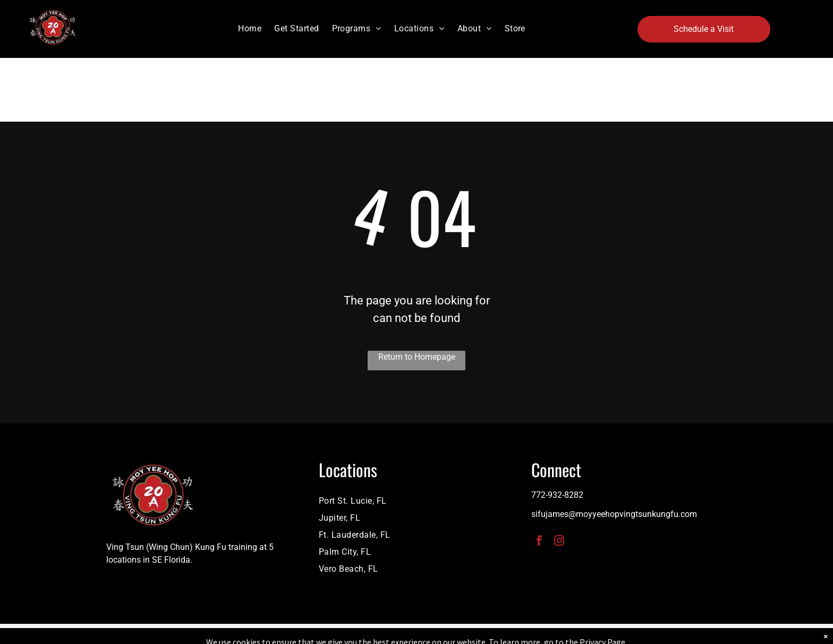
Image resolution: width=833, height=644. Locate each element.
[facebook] (539, 542)
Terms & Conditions (504, 634)
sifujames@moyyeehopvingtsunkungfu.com (614, 514)
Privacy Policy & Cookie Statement (350, 634)
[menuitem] (250, 28)
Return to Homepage (417, 357)
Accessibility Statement (438, 634)
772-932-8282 (557, 495)
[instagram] (559, 542)
